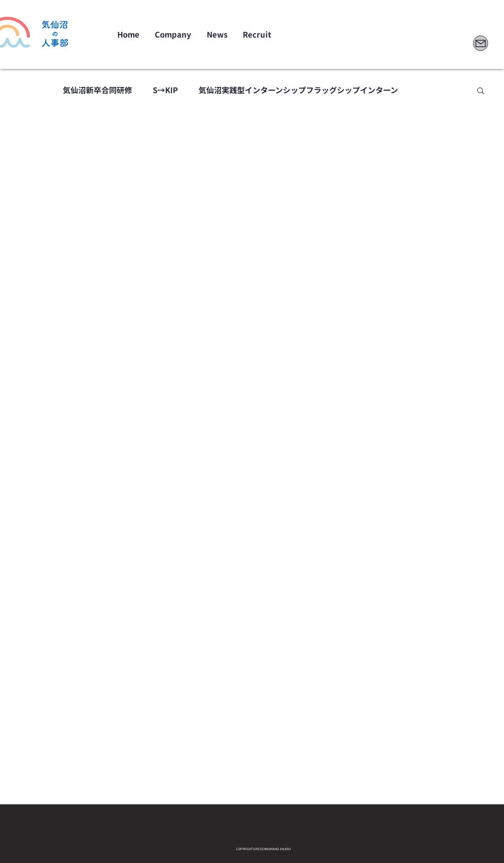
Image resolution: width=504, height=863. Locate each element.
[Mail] (481, 43)
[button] (481, 91)
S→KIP (165, 90)
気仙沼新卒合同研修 (97, 90)
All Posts (26, 90)
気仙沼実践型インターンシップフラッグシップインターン (298, 90)
